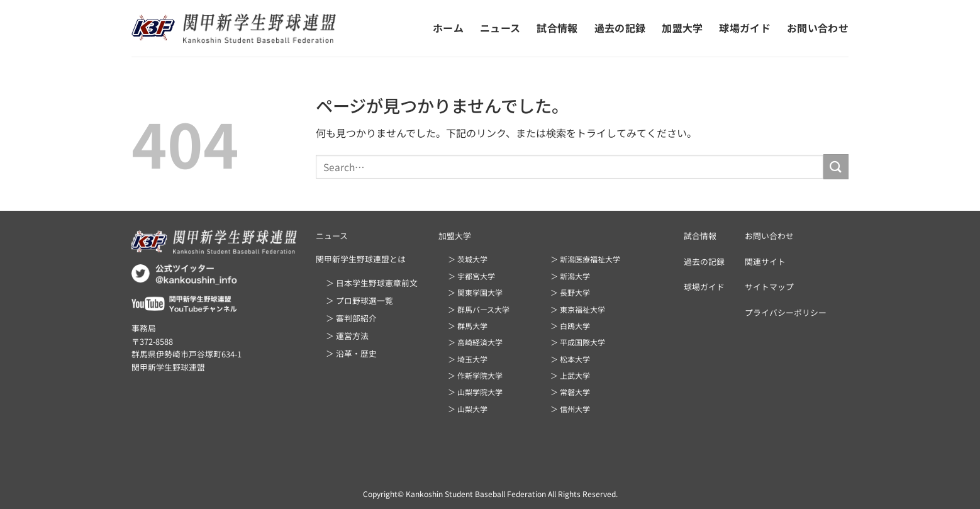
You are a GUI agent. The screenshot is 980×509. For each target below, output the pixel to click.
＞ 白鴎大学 (570, 326)
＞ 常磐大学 (570, 392)
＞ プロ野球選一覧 (359, 300)
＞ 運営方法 (347, 336)
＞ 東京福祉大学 (578, 309)
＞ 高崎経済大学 (475, 342)
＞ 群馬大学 (468, 326)
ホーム (448, 28)
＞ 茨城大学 (468, 259)
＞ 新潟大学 (570, 276)
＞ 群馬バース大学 (479, 309)
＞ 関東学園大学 (475, 292)
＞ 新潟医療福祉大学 (585, 259)
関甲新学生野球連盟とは (361, 259)
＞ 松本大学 (570, 359)
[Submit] (836, 166)
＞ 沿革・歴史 (351, 353)
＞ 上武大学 (570, 375)
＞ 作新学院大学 (475, 375)
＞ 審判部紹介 (351, 318)
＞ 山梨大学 (468, 409)
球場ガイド (745, 28)
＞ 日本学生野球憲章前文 (372, 283)
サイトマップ (769, 287)
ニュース (500, 28)
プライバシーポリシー (786, 312)
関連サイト (765, 261)
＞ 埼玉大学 (468, 359)
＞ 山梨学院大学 (475, 392)
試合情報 (557, 28)
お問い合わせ (818, 28)
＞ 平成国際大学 (578, 342)
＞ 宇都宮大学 (471, 276)
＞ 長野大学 (570, 292)
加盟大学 (682, 28)
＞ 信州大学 (570, 409)
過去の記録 (620, 28)
